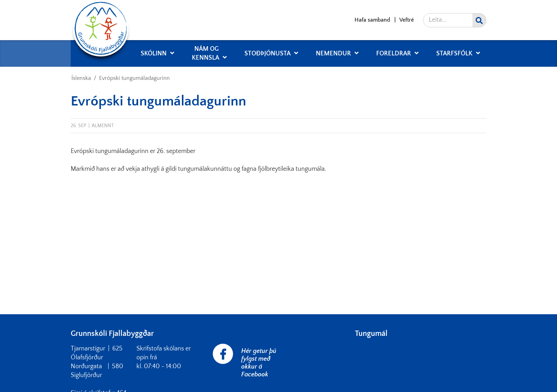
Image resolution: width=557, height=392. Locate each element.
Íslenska (81, 78)
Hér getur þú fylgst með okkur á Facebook (259, 363)
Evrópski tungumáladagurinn (134, 78)
